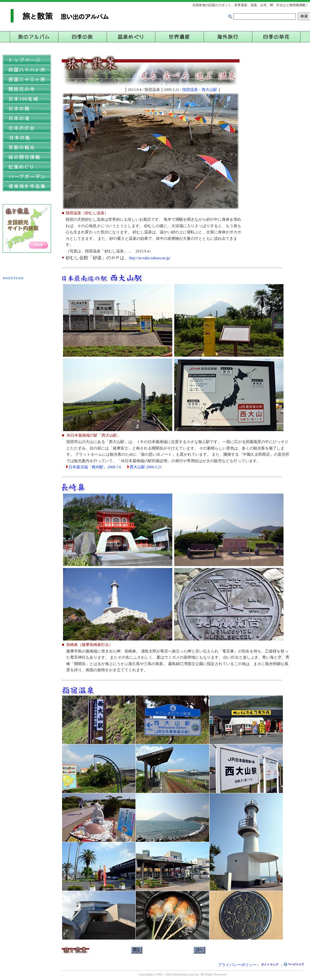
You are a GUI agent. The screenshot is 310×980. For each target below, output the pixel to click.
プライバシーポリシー (237, 965)
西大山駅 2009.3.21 (146, 467)
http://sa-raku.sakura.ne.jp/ (150, 258)
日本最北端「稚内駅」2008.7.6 (95, 467)
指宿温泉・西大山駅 (200, 90)
